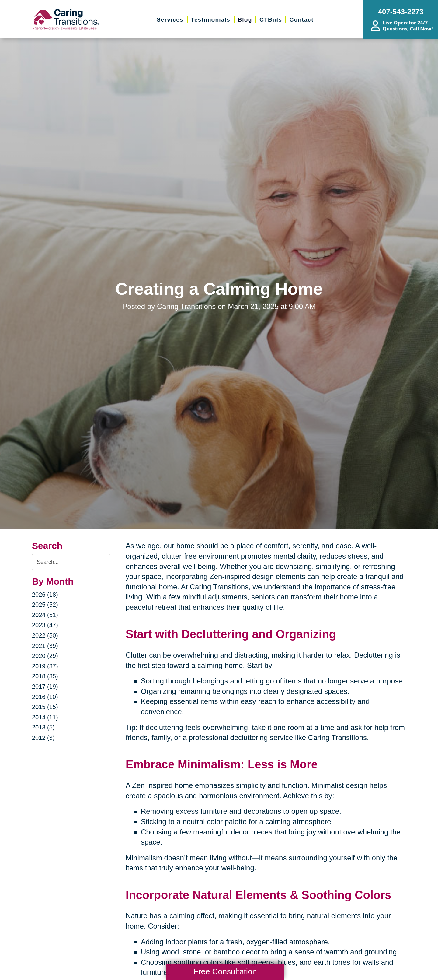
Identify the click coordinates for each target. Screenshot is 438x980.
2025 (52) (45, 605)
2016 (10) (45, 697)
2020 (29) (45, 656)
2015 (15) (45, 707)
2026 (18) (45, 595)
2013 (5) (43, 727)
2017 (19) (45, 687)
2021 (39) (45, 646)
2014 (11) (45, 717)
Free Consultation (225, 971)
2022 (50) (45, 635)
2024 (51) (45, 615)
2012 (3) (43, 738)
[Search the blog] (71, 562)
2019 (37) (45, 666)
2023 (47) (45, 625)
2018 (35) (45, 676)
